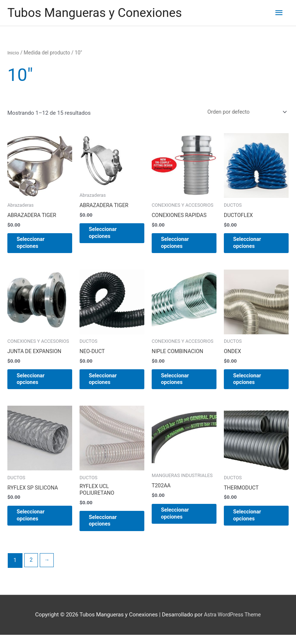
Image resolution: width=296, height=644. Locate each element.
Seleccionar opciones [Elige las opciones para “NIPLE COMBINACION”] (181, 384)
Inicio (13, 53)
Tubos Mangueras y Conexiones (99, 13)
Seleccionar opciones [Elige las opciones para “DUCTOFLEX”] (253, 246)
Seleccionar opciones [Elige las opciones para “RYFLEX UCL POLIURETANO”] (109, 529)
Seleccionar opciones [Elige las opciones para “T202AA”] (181, 521)
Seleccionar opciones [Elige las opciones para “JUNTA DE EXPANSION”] (37, 384)
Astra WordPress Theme (232, 624)
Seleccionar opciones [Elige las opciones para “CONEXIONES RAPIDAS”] (181, 246)
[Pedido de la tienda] (244, 113)
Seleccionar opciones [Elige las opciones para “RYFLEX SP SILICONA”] (37, 523)
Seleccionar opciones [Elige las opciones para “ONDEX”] (253, 384)
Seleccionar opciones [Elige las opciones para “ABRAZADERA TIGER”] (37, 246)
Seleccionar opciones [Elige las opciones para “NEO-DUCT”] (109, 384)
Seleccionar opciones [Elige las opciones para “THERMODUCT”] (253, 523)
